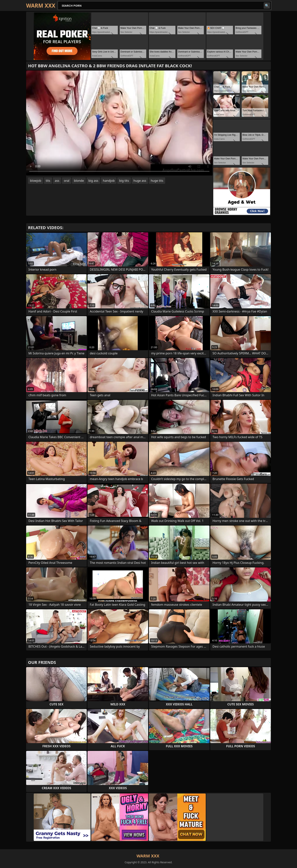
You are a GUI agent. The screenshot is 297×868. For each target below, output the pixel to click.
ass (57, 181)
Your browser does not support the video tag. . (119, 123)
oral (67, 181)
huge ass (140, 181)
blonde (79, 181)
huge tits (157, 181)
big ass (93, 181)
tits (48, 181)
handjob (109, 181)
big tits (124, 181)
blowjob (36, 181)
